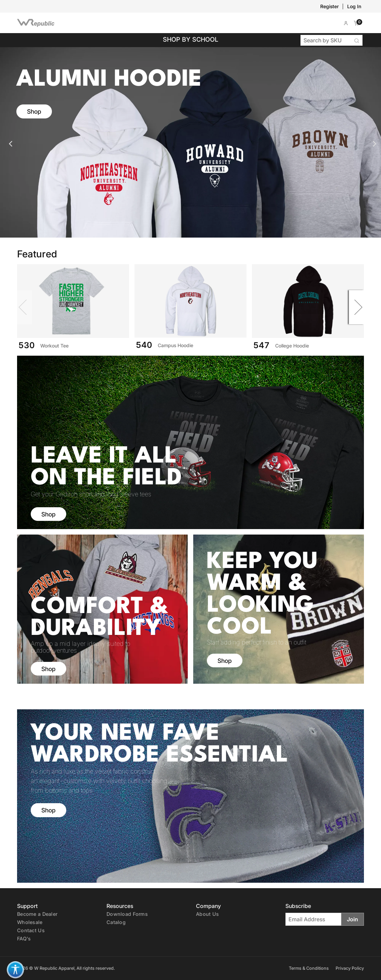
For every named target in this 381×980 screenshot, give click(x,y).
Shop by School (190, 39)
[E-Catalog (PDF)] (116, 922)
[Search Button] (357, 40)
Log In (354, 6)
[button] (346, 23)
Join (352, 919)
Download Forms (127, 914)
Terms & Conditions (309, 968)
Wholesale (30, 922)
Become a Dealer (37, 914)
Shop (34, 111)
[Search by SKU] (326, 40)
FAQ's (24, 939)
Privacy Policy (350, 968)
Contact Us (31, 930)
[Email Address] (313, 919)
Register (329, 6)
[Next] (353, 307)
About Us (207, 914)
